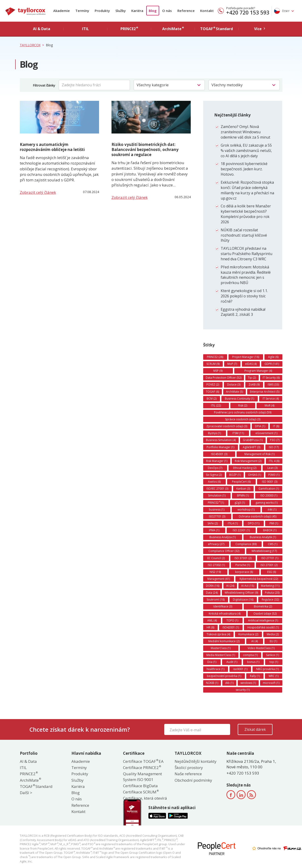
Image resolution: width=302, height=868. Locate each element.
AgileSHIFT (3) (252, 447)
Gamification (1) (269, 489)
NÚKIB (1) (212, 683)
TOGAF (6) (213, 392)
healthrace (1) (216, 669)
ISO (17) (274, 447)
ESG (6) (272, 572)
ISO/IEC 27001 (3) (217, 489)
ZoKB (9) (254, 385)
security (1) (243, 690)
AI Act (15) (248, 586)
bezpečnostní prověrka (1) (224, 676)
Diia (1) (212, 662)
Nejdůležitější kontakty (196, 761)
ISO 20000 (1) (269, 495)
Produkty (102, 11)
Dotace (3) (234, 385)
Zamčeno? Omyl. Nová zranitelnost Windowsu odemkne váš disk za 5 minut (245, 132)
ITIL (23, 768)
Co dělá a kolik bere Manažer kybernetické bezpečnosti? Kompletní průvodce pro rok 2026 (246, 214)
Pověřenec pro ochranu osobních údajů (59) (243, 412)
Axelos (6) (214, 482)
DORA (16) (213, 586)
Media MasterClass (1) (221, 655)
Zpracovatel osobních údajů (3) (227, 426)
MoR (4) (270, 405)
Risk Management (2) (248, 461)
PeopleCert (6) (241, 482)
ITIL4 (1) (233, 523)
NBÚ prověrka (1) (267, 669)
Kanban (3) (243, 489)
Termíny (82, 11)
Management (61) (219, 579)
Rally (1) (255, 676)
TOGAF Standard (36, 786)
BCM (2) (212, 399)
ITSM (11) (238, 433)
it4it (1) (272, 509)
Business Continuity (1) (239, 399)
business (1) (217, 509)
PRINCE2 (29, 774)
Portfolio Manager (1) (220, 447)
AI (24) (230, 586)
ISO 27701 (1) (270, 558)
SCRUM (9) (213, 364)
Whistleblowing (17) (264, 551)
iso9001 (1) (240, 669)
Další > (26, 793)
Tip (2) (252, 378)
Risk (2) (243, 405)
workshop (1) (246, 509)
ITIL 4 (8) (274, 461)
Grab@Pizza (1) (253, 440)
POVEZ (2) (213, 385)
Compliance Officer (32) (224, 551)
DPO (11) (254, 523)
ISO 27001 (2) (269, 565)
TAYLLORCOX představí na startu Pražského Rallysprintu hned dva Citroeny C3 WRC (246, 254)
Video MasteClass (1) (261, 648)
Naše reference (188, 774)
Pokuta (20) (272, 593)
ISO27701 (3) (217, 516)
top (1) (274, 662)
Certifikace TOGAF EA (143, 761)
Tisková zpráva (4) (218, 634)
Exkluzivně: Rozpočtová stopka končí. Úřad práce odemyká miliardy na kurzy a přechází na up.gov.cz (247, 190)
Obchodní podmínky (193, 780)
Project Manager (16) (246, 357)
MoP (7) (232, 364)
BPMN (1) (243, 495)
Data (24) (212, 593)
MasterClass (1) (221, 648)
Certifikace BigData (140, 786)
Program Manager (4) (258, 371)
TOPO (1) (232, 620)
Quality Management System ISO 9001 (142, 777)
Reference (186, 11)
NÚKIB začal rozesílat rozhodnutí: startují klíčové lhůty (244, 235)
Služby (121, 11)
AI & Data (28, 761)
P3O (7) (275, 440)
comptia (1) (250, 655)
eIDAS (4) (251, 364)
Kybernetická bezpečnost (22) (259, 579)
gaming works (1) (267, 503)
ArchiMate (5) (235, 392)
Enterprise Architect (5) (265, 392)
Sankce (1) (273, 655)
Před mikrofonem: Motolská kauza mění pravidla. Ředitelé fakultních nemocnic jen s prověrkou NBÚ (246, 275)
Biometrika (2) (263, 606)
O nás (167, 11)
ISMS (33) (273, 385)
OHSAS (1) (255, 475)
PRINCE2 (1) (216, 502)
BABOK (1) (270, 530)
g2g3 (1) (240, 503)
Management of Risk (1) (259, 454)
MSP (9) (218, 371)
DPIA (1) (260, 426)
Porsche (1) (243, 565)
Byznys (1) (214, 433)
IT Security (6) (271, 378)
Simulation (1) (217, 495)
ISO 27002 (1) (216, 565)
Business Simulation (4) (221, 440)
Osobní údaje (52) (265, 614)
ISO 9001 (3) (270, 482)
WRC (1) (274, 676)
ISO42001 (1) (231, 627)
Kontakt (207, 11)
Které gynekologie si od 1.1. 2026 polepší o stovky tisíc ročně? (244, 296)
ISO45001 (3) (219, 454)
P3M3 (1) (274, 475)
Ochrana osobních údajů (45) (258, 516)
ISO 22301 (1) (241, 530)
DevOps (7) (215, 468)
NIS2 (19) (215, 572)
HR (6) (210, 627)
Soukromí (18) (216, 599)
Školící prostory (189, 768)
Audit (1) (232, 662)
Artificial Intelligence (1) (263, 620)
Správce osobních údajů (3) (243, 419)
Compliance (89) (246, 544)
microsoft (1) (271, 683)
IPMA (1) (214, 530)
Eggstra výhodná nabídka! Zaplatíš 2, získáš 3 (243, 312)
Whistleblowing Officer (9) (241, 593)
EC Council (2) (216, 558)
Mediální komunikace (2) (224, 641)
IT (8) (276, 426)
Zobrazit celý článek (38, 192)
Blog (153, 11)
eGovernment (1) (266, 433)
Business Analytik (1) (263, 537)
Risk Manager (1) (217, 461)
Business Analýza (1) (223, 537)
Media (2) (273, 634)
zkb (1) (229, 683)
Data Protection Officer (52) (224, 378)
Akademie (62, 11)
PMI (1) (274, 523)
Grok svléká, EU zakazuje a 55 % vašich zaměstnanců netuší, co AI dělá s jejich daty (246, 151)
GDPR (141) (272, 364)
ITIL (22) (216, 405)
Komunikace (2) (248, 634)
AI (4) (255, 641)
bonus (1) (253, 662)
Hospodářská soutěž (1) (263, 627)
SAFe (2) (213, 523)
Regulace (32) (270, 599)
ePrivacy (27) (216, 544)
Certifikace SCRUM (141, 792)
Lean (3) (273, 468)
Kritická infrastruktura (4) (225, 614)
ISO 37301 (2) (243, 558)
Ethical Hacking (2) (245, 468)
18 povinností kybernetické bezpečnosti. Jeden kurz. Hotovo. (244, 169)
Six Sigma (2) (214, 475)
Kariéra (137, 11)
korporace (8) (244, 572)
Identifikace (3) (223, 606)
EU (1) (273, 641)
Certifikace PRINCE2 (142, 768)
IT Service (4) (271, 399)
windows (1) (248, 683)
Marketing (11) (270, 586)
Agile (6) (273, 357)
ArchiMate (30, 780)
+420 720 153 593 (248, 12)
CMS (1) (273, 544)
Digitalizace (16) (243, 599)
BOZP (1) (235, 475)
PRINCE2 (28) (215, 357)
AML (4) (212, 620)
